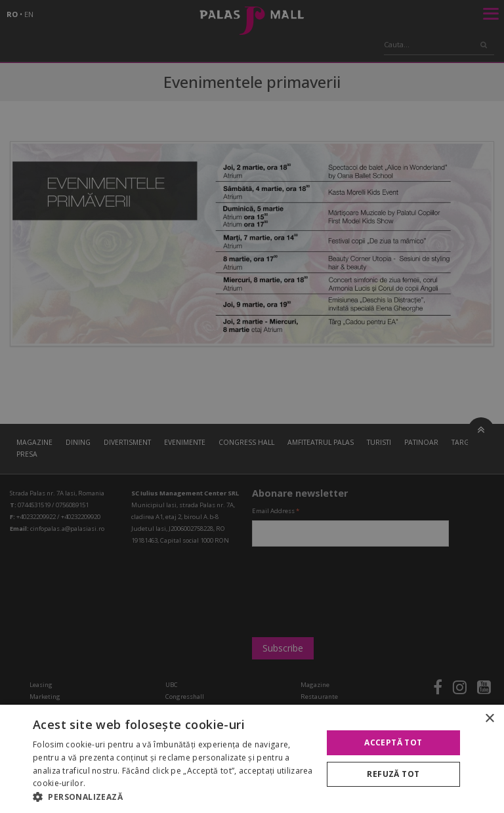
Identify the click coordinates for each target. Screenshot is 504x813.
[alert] (252, 406)
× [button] (489, 719)
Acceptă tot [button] (393, 742)
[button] (173, 797)
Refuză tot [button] (393, 774)
